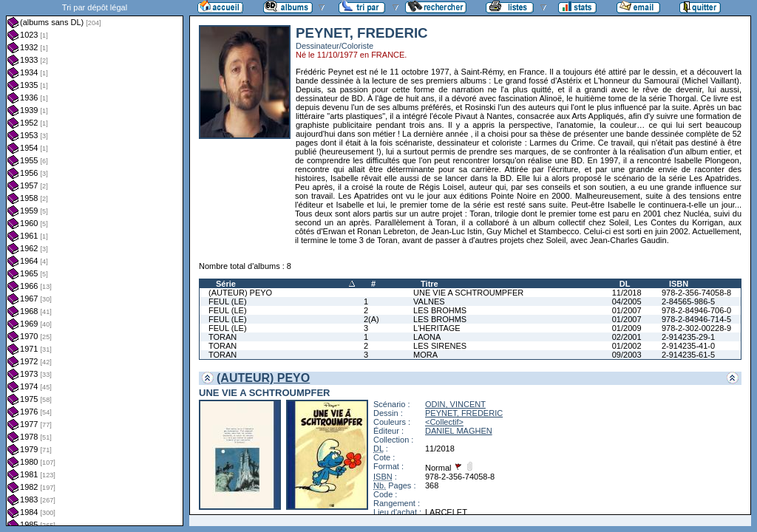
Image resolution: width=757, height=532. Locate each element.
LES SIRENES (440, 346)
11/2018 (627, 293)
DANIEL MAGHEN (459, 431)
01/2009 (627, 328)
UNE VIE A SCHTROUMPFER (468, 293)
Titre (430, 284)
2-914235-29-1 (688, 337)
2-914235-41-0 (688, 346)
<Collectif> (444, 422)
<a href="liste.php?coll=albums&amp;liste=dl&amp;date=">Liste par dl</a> (95, 263)
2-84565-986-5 (688, 301)
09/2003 (627, 355)
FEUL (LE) (228, 301)
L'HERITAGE (437, 328)
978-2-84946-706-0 (696, 310)
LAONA (427, 337)
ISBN (679, 284)
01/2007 (627, 310)
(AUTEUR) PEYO (240, 293)
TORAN (223, 337)
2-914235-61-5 (688, 355)
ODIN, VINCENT (455, 404)
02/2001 (627, 337)
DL (625, 284)
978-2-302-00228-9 (696, 328)
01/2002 (627, 346)
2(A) (371, 319)
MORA (425, 355)
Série (226, 284)
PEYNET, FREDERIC (464, 413)
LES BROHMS (440, 310)
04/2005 (627, 301)
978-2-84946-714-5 (696, 319)
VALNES (429, 301)
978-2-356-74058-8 (696, 293)
